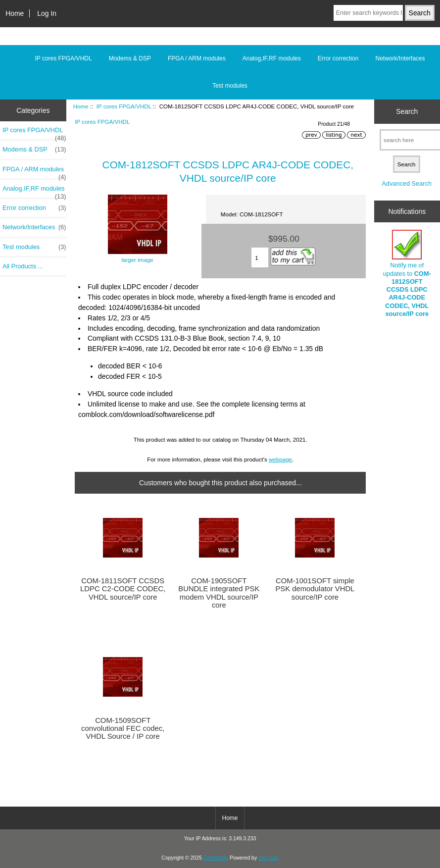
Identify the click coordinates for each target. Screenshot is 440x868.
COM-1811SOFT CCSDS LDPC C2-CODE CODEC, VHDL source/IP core (123, 589)
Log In (47, 13)
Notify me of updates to (407, 274)
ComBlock (215, 858)
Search (407, 111)
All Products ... (23, 266)
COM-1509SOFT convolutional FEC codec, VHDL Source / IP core (123, 728)
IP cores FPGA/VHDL (124, 106)
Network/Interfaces (400, 58)
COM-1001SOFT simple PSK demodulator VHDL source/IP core (315, 589)
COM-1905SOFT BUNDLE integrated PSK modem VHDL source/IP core (219, 593)
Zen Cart (269, 858)
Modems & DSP (130, 58)
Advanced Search (407, 183)
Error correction (338, 58)
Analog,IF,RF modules (272, 58)
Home (15, 13)
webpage (280, 459)
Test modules (230, 86)
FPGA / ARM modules (197, 58)
